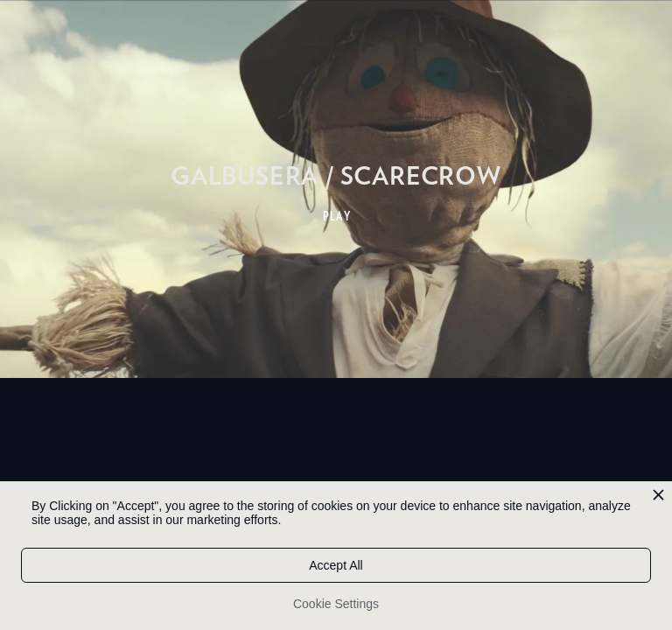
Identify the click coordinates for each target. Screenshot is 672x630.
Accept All (336, 565)
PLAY (337, 216)
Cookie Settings (336, 604)
